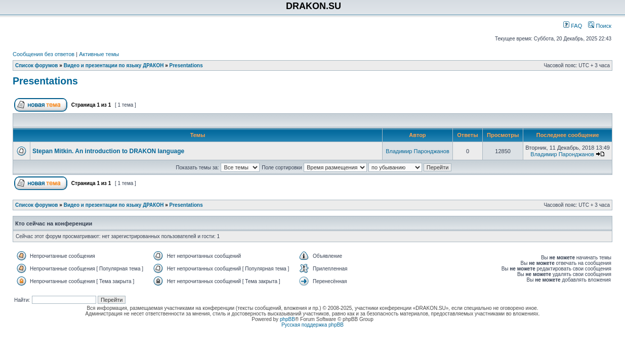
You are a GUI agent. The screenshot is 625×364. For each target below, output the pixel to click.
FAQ (573, 26)
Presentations (186, 65)
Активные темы (99, 54)
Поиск (600, 26)
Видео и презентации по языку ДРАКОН (114, 65)
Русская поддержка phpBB (312, 325)
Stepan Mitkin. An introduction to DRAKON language (108, 151)
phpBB (287, 319)
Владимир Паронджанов (418, 151)
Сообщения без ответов (44, 54)
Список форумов (37, 65)
